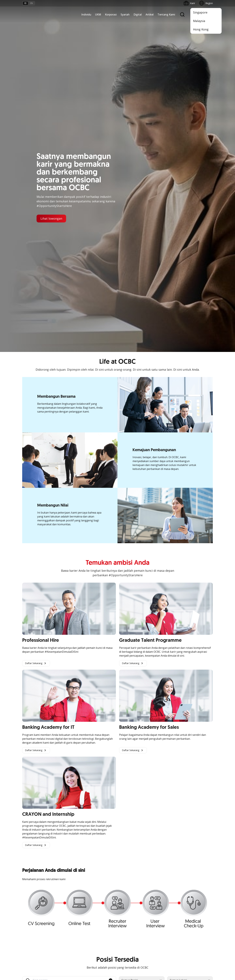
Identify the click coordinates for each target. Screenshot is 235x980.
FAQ (57, 909)
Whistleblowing (165, 952)
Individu (86, 15)
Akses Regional (30, 879)
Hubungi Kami (94, 922)
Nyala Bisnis (29, 838)
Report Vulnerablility (202, 952)
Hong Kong (201, 29)
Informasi (157, 838)
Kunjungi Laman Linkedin (136, 674)
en (32, 3)
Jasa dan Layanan (31, 909)
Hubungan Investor (161, 849)
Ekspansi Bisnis (63, 849)
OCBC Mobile (126, 838)
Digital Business (31, 861)
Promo (26, 903)
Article (58, 920)
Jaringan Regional (64, 879)
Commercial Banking (65, 838)
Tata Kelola (157, 855)
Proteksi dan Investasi (98, 855)
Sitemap (182, 952)
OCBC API (124, 888)
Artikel (150, 15)
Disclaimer (123, 952)
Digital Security (62, 926)
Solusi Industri (62, 873)
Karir (57, 915)
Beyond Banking (31, 867)
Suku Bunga (28, 926)
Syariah (125, 15)
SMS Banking (126, 871)
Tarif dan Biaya (30, 915)
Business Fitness (31, 873)
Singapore (200, 12)
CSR (154, 861)
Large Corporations (65, 843)
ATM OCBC (125, 843)
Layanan (91, 849)
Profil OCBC (158, 843)
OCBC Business (127, 865)
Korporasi (111, 15)
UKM (98, 15)
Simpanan (92, 838)
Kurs (25, 920)
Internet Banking (128, 859)
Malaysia (199, 21)
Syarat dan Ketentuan (66, 903)
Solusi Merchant (128, 877)
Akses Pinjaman (31, 855)
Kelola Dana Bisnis (32, 849)
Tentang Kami (166, 15)
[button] (111, 628)
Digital (138, 15)
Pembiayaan (93, 843)
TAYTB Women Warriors (35, 843)
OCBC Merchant (128, 882)
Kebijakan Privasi (143, 952)
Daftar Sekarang (36, 311)
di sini (48, 962)
